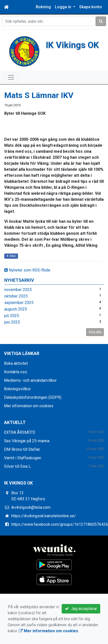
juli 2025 (12, 316)
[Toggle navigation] (11, 77)
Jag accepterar (81, 609)
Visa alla (95, 332)
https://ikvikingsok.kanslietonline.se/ (44, 516)
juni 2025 (12, 322)
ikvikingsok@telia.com (31, 507)
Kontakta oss (16, 372)
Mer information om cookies (29, 406)
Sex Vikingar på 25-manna (27, 441)
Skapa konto (91, 7)
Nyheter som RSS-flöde (27, 270)
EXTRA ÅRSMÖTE (20, 432)
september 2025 (19, 303)
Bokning (43, 7)
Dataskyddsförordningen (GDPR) (33, 397)
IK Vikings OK (72, 45)
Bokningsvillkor (17, 389)
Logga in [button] (64, 7)
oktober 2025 (16, 296)
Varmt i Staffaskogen (23, 458)
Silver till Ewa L (17, 466)
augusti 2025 (16, 309)
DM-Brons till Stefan (22, 449)
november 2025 (18, 290)
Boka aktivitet (16, 363)
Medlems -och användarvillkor (30, 380)
